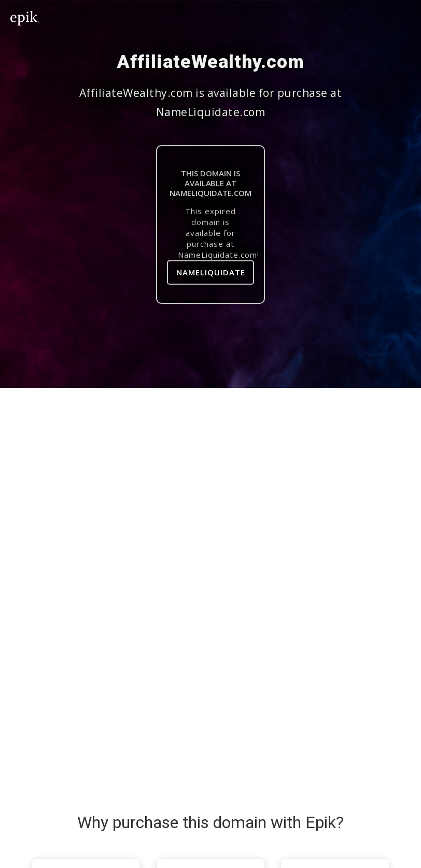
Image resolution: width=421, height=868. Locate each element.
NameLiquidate (211, 272)
